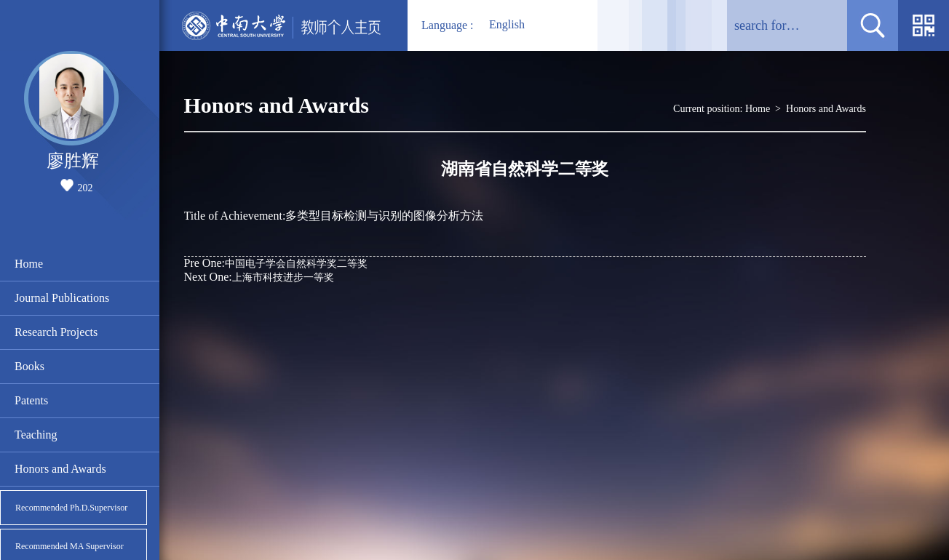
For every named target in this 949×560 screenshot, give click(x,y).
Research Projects (56, 332)
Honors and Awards (60, 469)
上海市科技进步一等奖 (259, 277)
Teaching (36, 435)
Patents (31, 400)
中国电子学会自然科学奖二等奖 (276, 263)
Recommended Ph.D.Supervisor (71, 508)
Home (29, 264)
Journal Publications (62, 298)
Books (29, 366)
